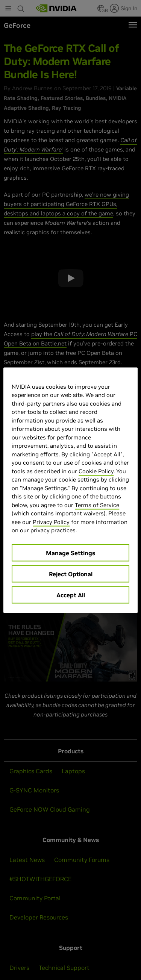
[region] (70, 490)
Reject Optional (71, 574)
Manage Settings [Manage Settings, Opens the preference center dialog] (70, 553)
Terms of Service (97, 505)
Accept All (71, 595)
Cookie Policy (96, 471)
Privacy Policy (51, 522)
